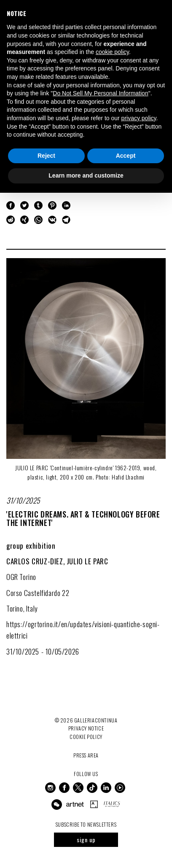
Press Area (86, 755)
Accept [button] (126, 156)
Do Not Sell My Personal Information (100, 93)
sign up (86, 840)
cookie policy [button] (112, 52)
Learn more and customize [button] (86, 175)
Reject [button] (46, 156)
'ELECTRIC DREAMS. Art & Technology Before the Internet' (83, 518)
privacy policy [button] (139, 118)
